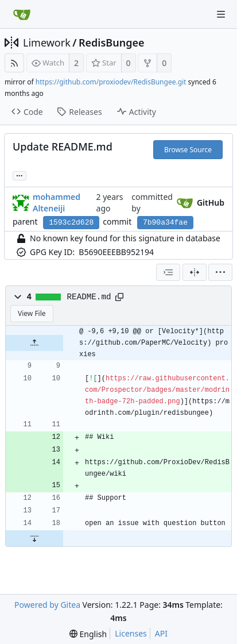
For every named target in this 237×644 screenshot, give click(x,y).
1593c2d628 (71, 223)
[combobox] (168, 272)
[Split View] (195, 272)
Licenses (131, 633)
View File (32, 313)
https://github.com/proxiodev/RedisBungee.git (111, 82)
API (161, 633)
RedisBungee (112, 43)
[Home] (22, 14)
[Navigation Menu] (221, 14)
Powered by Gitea (47, 605)
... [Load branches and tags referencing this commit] (20, 175)
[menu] (220, 272)
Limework (47, 43)
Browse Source (188, 150)
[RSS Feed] (14, 63)
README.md (89, 297)
